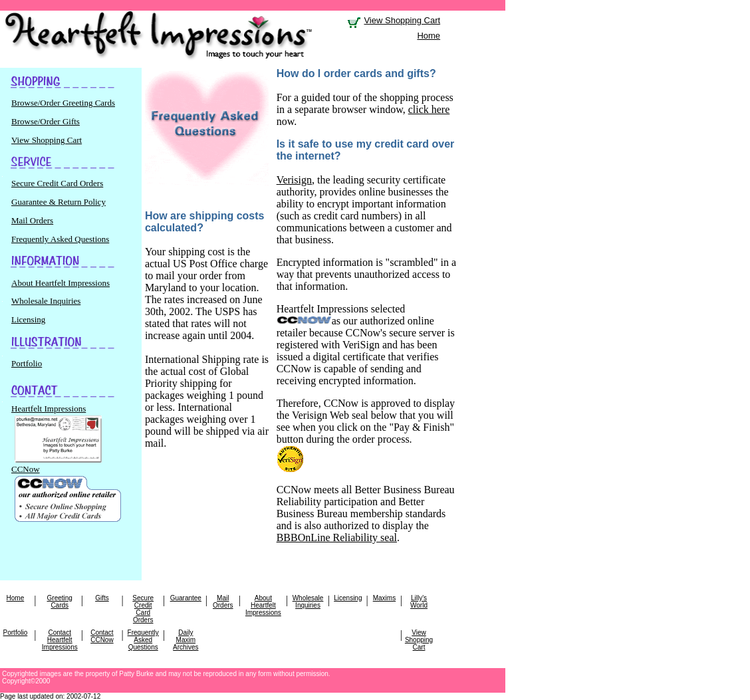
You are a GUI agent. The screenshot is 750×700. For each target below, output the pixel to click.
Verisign (294, 180)
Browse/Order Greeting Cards (63, 103)
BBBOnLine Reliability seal (337, 537)
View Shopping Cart (402, 20)
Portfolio (27, 363)
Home (429, 36)
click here (429, 109)
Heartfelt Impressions (57, 414)
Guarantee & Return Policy (59, 202)
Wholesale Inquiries (46, 301)
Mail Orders (32, 220)
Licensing (28, 319)
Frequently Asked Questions (60, 239)
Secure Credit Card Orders (57, 183)
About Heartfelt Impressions (61, 283)
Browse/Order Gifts (46, 121)
